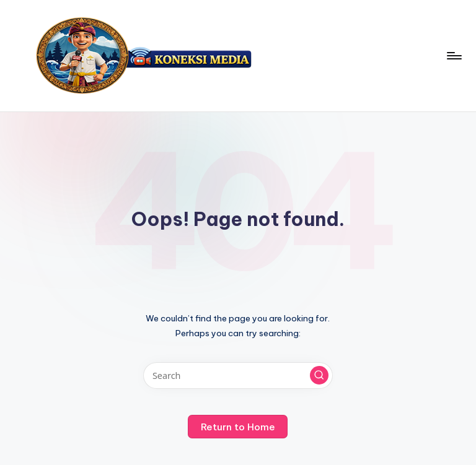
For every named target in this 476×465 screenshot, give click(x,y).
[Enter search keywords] (238, 376)
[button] (319, 375)
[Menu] (453, 56)
